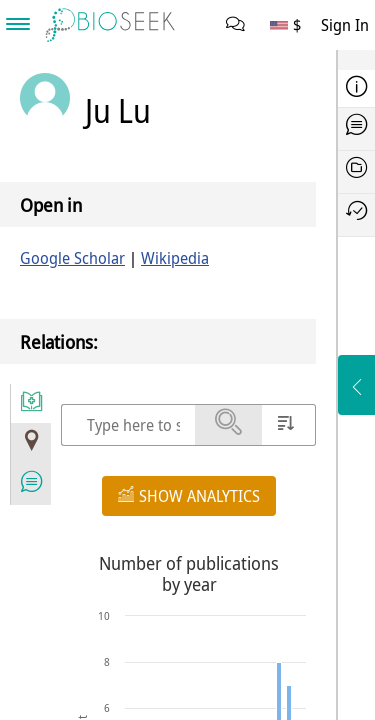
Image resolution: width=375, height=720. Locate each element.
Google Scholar (72, 258)
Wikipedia (175, 258)
